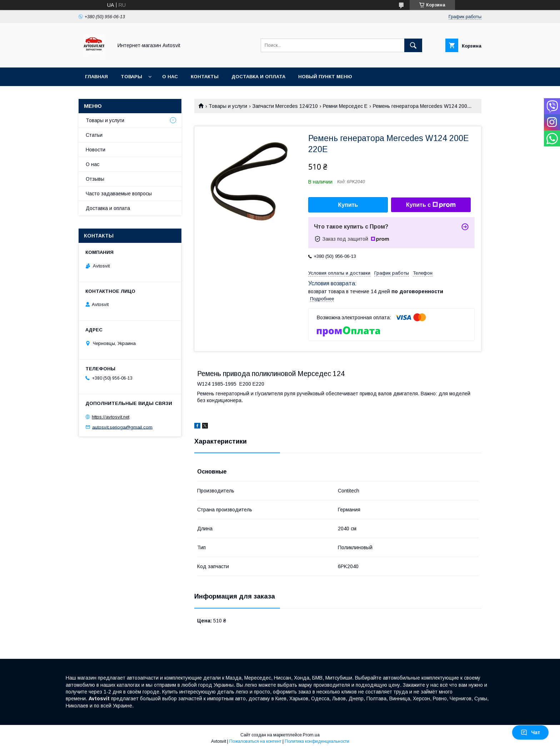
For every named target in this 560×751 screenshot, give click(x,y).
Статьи (94, 135)
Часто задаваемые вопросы (119, 194)
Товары (131, 77)
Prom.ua (311, 735)
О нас (170, 77)
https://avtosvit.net (111, 417)
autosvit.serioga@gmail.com (122, 427)
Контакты (205, 77)
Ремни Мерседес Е (345, 106)
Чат (530, 732)
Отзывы (95, 179)
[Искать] (413, 45)
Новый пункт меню (325, 77)
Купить (348, 205)
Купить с (431, 205)
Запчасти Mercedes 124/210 (285, 106)
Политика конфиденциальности (317, 741)
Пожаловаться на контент (255, 741)
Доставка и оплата (258, 77)
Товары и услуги (228, 106)
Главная (96, 77)
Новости (96, 150)
